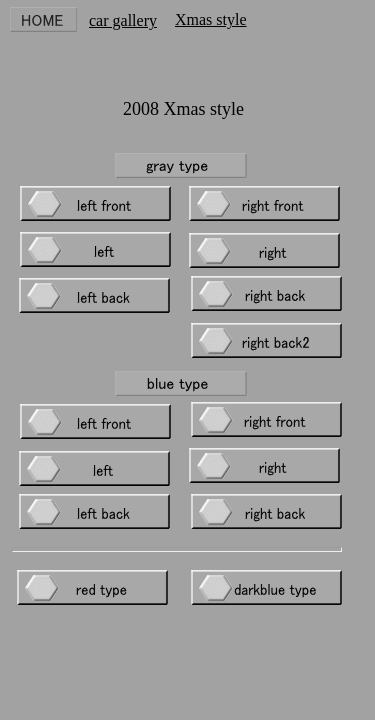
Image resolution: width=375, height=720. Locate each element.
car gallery (123, 20)
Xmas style (211, 19)
